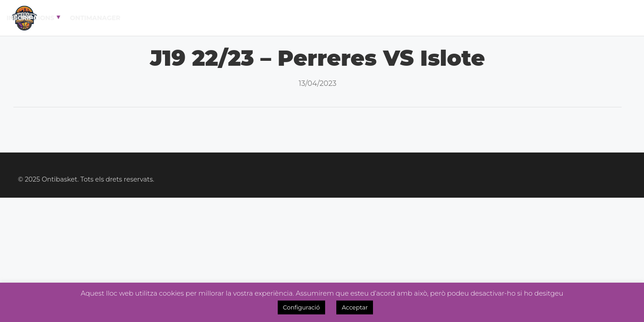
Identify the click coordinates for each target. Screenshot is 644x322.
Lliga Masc (267, 18)
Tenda (474, 18)
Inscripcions (523, 18)
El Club (165, 18)
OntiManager (587, 18)
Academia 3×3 (424, 18)
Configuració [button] (302, 307)
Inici (129, 18)
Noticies (369, 18)
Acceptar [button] (355, 307)
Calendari (214, 18)
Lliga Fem (320, 18)
